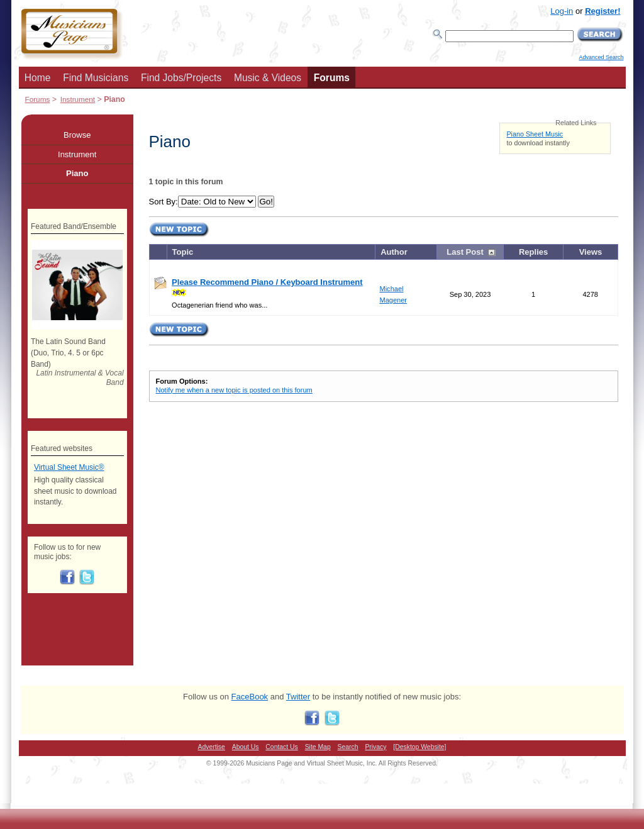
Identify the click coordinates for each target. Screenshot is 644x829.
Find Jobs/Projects (181, 78)
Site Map (318, 747)
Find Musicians (96, 78)
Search (348, 747)
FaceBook (250, 697)
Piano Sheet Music (535, 134)
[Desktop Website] (419, 747)
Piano (77, 173)
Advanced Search (601, 57)
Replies (533, 252)
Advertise (212, 747)
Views (591, 252)
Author (394, 252)
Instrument (78, 99)
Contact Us (281, 747)
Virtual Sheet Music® (69, 467)
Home (38, 78)
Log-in (562, 11)
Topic (183, 252)
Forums (332, 78)
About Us (246, 747)
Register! (602, 11)
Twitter (298, 697)
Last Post (465, 252)
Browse (77, 135)
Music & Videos (268, 78)
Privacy (375, 747)
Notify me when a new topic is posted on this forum (234, 390)
